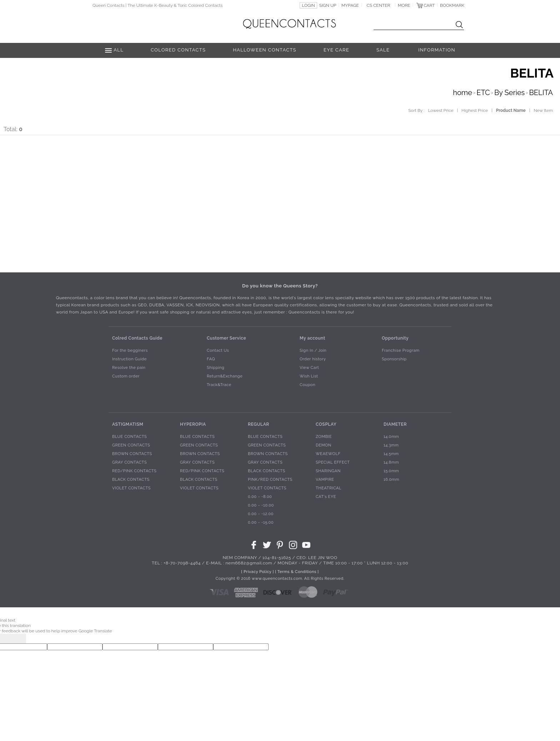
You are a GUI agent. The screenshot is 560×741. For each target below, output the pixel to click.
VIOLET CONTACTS (131, 488)
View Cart (309, 368)
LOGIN (308, 5)
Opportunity (395, 338)
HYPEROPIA (193, 424)
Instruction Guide (129, 359)
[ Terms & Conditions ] (297, 572)
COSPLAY (326, 424)
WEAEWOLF (328, 454)
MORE (404, 5)
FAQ (211, 359)
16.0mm (391, 480)
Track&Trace (219, 385)
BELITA (541, 93)
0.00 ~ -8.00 (260, 497)
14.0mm (391, 437)
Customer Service (226, 338)
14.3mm (391, 446)
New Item (543, 110)
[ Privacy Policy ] (257, 572)
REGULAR (259, 424)
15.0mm (391, 471)
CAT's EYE (326, 497)
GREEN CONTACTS (131, 446)
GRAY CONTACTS (129, 463)
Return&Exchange (225, 377)
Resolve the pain (129, 368)
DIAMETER (395, 424)
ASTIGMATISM (128, 424)
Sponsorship (394, 359)
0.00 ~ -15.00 (261, 523)
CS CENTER (379, 5)
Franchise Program (401, 351)
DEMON (324, 446)
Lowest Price (441, 110)
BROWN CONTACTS (132, 454)
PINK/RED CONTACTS (270, 480)
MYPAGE (350, 5)
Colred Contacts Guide (137, 338)
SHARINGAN (328, 471)
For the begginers (130, 351)
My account (312, 338)
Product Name (511, 110)
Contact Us (218, 351)
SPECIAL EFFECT (333, 463)
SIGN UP (328, 5)
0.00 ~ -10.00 (261, 506)
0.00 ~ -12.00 (261, 514)
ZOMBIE (324, 437)
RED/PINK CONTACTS (134, 471)
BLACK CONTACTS (131, 480)
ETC (483, 93)
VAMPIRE (325, 480)
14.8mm (391, 463)
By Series (509, 93)
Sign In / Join (313, 351)
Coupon (307, 385)
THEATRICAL (329, 488)
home (462, 93)
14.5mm (391, 454)
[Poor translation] (17, 639)
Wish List (309, 377)
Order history (313, 359)
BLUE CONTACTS (129, 437)
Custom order (126, 377)
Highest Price (475, 110)
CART (429, 5)
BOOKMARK (452, 5)
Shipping (216, 368)
